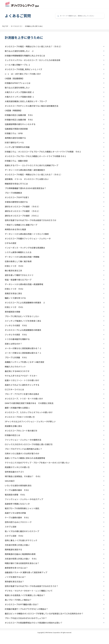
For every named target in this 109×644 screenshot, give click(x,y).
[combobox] (80, 16)
